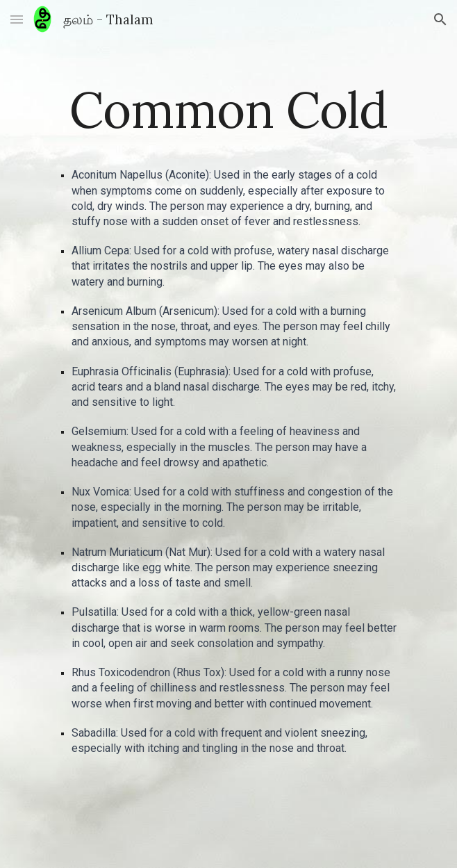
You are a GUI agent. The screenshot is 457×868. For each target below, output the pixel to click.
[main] (228, 110)
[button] (17, 19)
